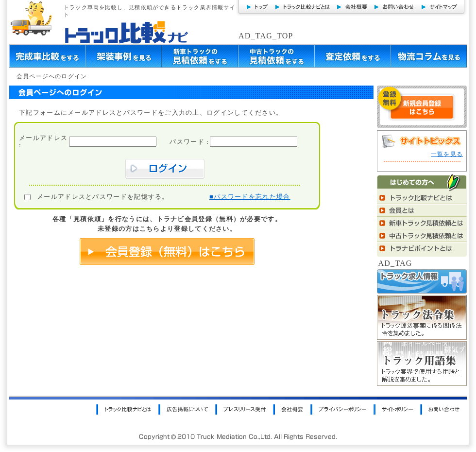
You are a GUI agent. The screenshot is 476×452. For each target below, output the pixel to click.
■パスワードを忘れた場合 (250, 197)
